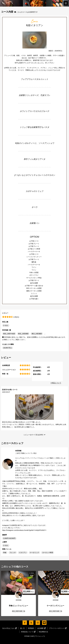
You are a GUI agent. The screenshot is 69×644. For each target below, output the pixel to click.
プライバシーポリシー (58, 628)
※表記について (56, 383)
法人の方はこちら (10, 628)
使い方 (22, 628)
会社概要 (42, 628)
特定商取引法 (43, 632)
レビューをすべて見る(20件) (33, 435)
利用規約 (31, 628)
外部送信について (28, 632)
